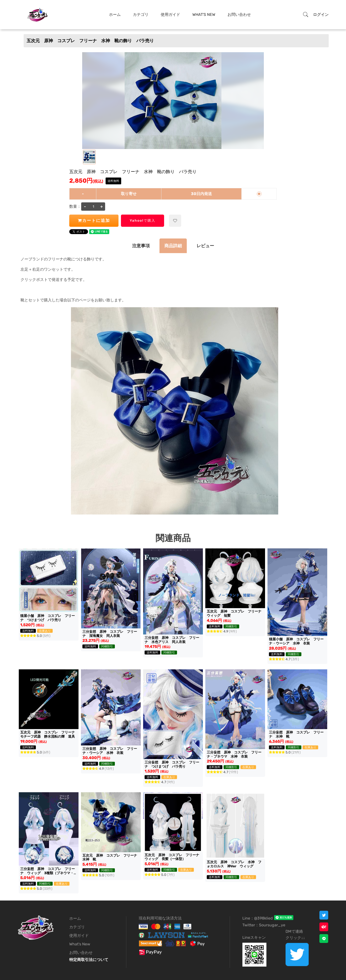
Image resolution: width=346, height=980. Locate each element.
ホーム (115, 15)
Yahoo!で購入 (143, 221)
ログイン (321, 15)
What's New (204, 15)
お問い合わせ (239, 15)
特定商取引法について (89, 960)
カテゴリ (141, 15)
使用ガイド (170, 15)
